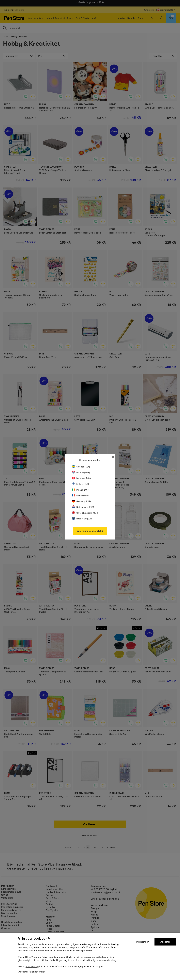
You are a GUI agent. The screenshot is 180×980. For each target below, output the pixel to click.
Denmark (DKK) (81, 478)
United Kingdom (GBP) (85, 513)
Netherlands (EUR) (83, 507)
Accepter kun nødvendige (32, 972)
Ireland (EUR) (80, 490)
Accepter (165, 942)
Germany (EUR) (81, 501)
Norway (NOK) (81, 472)
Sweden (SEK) (81, 467)
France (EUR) (80, 496)
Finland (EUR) (81, 484)
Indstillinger (143, 942)
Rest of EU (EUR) (82, 519)
